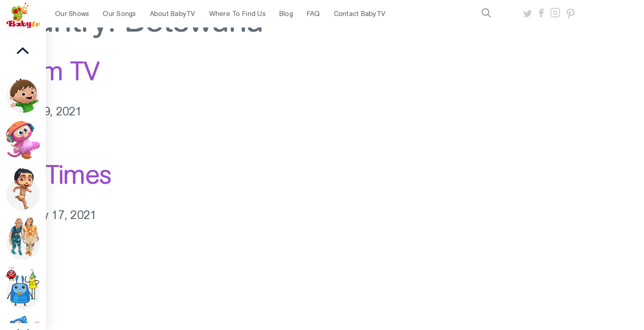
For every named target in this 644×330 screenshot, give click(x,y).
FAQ (314, 14)
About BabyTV (173, 14)
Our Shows (72, 14)
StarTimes (56, 175)
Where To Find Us (237, 14)
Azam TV (50, 71)
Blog (286, 14)
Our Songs (119, 14)
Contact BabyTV (360, 14)
